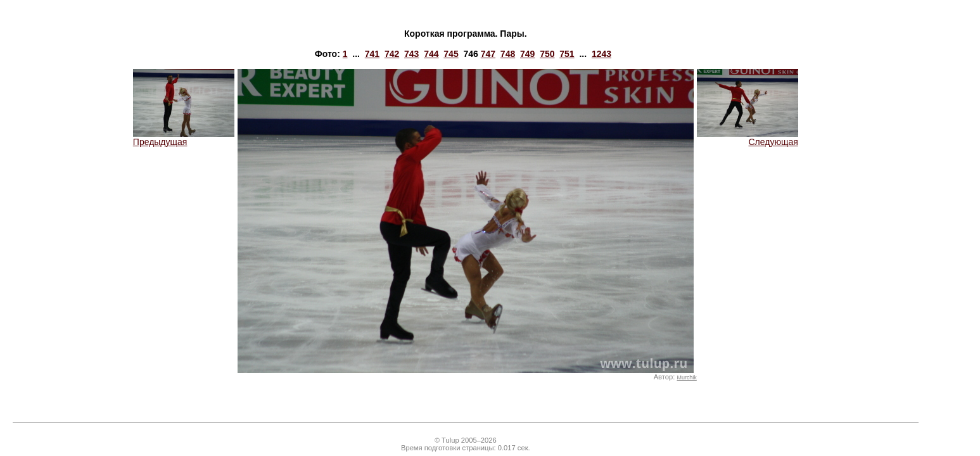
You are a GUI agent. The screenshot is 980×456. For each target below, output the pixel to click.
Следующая (748, 138)
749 (527, 54)
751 (567, 54)
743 (411, 54)
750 (547, 54)
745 (451, 54)
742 (392, 54)
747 (488, 54)
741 (372, 54)
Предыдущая (184, 138)
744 (431, 54)
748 (508, 54)
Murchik (686, 377)
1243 (601, 54)
